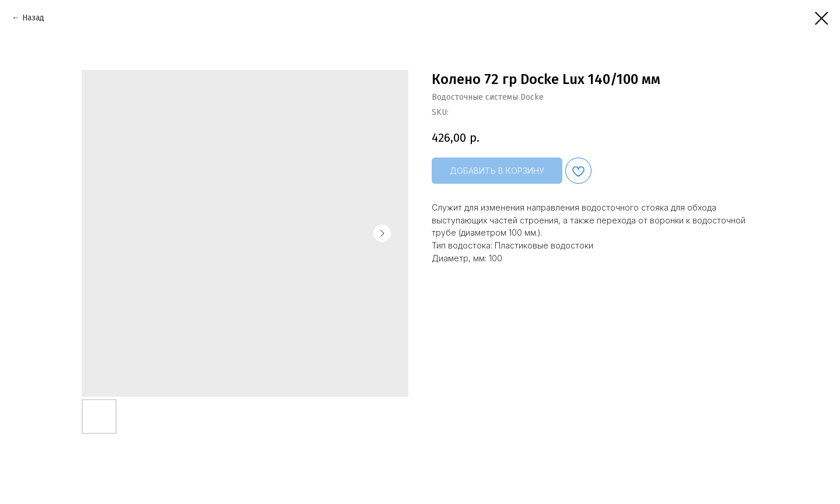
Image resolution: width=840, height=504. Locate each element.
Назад (33, 18)
